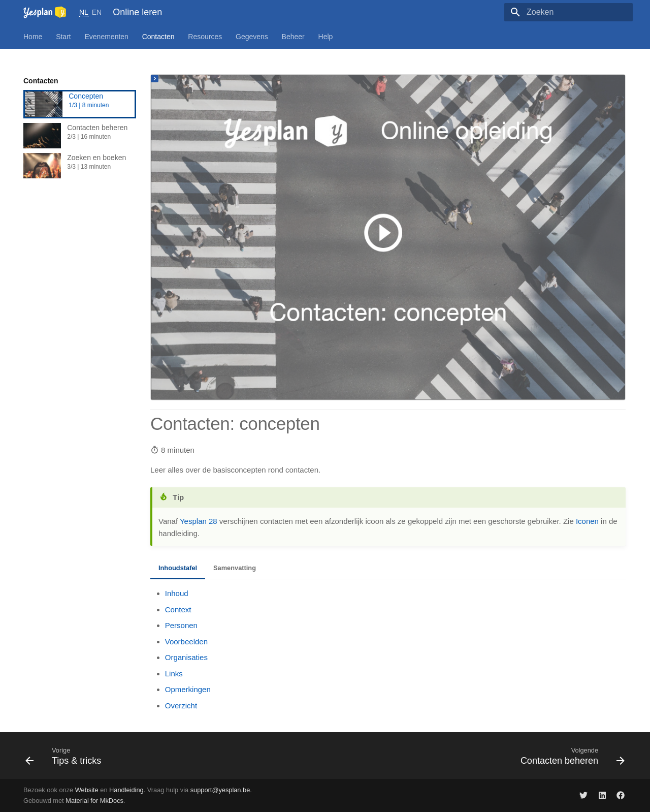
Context (178, 610)
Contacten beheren (80, 136)
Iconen (587, 521)
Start (63, 37)
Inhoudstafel (178, 568)
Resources (205, 37)
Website (87, 790)
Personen (181, 625)
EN (97, 12)
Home (33, 37)
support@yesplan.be (220, 790)
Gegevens (252, 37)
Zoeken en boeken (80, 166)
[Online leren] (45, 12)
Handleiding (126, 790)
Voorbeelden (186, 642)
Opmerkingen (188, 689)
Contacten (158, 37)
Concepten (80, 104)
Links (174, 674)
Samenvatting (235, 568)
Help (326, 37)
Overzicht (181, 706)
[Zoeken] (573, 12)
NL (84, 12)
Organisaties (186, 657)
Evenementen (107, 37)
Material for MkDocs (94, 801)
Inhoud (177, 593)
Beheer (293, 37)
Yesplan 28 (199, 521)
